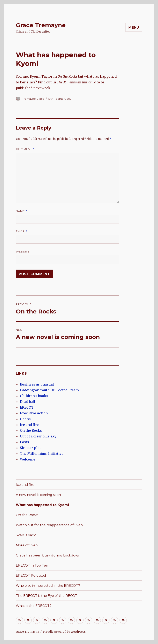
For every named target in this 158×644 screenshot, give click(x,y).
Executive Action (34, 413)
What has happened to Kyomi (42, 505)
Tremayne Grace (33, 99)
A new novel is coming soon (38, 495)
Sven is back (26, 535)
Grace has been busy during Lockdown (48, 555)
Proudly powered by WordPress (64, 632)
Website (23, 251)
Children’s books (34, 396)
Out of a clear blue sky (38, 436)
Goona (25, 419)
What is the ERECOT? (34, 606)
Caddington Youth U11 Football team (49, 390)
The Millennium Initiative (42, 453)
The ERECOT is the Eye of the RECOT (47, 596)
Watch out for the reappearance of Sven (49, 525)
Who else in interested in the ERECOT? (48, 586)
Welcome (28, 459)
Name (22, 211)
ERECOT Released (31, 576)
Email (22, 231)
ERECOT (27, 407)
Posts (24, 442)
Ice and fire (29, 425)
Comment (25, 149)
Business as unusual (37, 384)
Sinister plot (30, 448)
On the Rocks (31, 430)
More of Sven (27, 545)
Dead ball (28, 402)
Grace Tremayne (41, 25)
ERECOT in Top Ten (32, 565)
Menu (134, 27)
